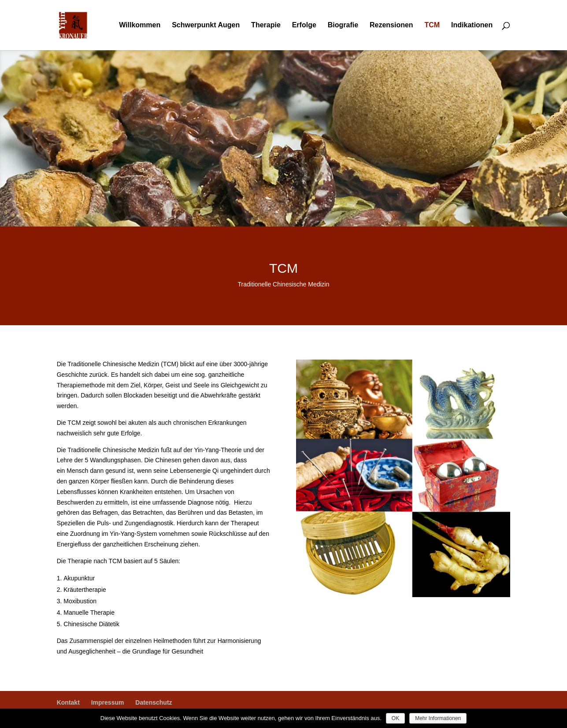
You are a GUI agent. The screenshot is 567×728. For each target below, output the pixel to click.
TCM (432, 25)
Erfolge (304, 25)
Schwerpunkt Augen (206, 25)
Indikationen (472, 25)
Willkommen (140, 25)
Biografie (343, 25)
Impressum (108, 702)
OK (395, 718)
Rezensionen (391, 25)
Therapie (266, 25)
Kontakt (68, 702)
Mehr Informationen (438, 718)
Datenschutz (154, 702)
